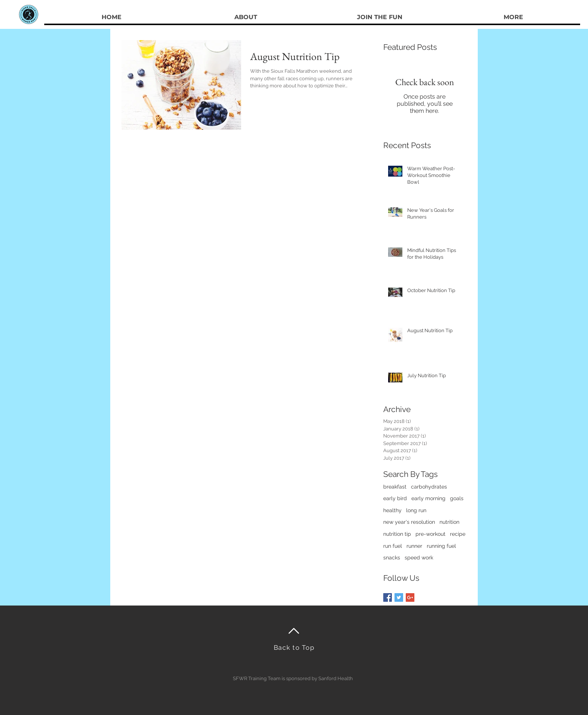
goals (457, 498)
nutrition (449, 522)
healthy (392, 510)
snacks (392, 558)
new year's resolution (409, 522)
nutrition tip (397, 534)
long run (416, 510)
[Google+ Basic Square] (410, 597)
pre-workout (430, 534)
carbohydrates (429, 487)
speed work (419, 558)
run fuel (393, 546)
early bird (395, 498)
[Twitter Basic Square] (399, 597)
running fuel (441, 546)
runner (414, 546)
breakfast (395, 487)
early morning (428, 498)
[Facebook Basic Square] (388, 597)
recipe (458, 534)
